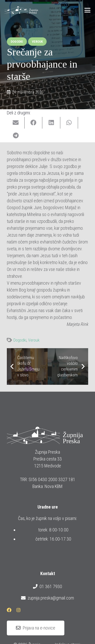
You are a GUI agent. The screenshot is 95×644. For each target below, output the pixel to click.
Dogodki (20, 340)
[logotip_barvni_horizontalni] (21, 10)
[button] (88, 10)
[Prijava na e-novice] (36, 628)
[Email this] (16, 123)
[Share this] (33, 123)
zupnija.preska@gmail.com (47, 598)
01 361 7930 (47, 587)
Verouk (34, 340)
